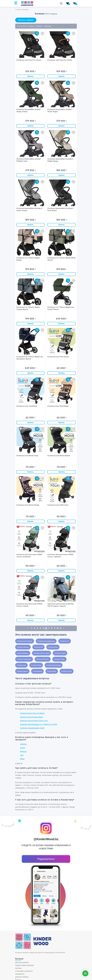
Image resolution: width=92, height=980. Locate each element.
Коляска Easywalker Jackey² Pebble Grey (29, 160)
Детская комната (22, 977)
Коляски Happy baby (24, 659)
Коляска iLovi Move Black (59, 456)
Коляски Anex (53, 647)
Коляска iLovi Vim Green (58, 357)
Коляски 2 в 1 (65, 641)
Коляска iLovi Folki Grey (58, 505)
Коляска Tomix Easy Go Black (32, 713)
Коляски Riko (52, 671)
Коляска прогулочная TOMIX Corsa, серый (29, 605)
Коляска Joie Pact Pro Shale (60, 60)
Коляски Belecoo (23, 653)
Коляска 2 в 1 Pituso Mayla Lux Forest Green (61, 308)
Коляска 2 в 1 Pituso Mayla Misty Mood (62, 259)
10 (58, 628)
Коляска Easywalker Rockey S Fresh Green (29, 209)
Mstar (22, 759)
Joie (22, 755)
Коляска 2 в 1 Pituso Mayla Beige (28, 259)
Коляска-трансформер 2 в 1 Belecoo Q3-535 (39, 724)
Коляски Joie (21, 665)
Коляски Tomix (67, 671)
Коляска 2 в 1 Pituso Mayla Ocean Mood (28, 308)
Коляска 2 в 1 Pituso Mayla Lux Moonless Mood (30, 358)
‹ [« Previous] (29, 628)
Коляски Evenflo (60, 653)
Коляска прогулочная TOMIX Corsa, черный (60, 556)
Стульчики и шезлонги (24, 971)
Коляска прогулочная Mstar (31, 717)
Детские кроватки (22, 962)
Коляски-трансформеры (46, 641)
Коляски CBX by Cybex (41, 653)
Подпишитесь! (46, 859)
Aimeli (23, 748)
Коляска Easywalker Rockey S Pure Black (60, 209)
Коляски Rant (37, 671)
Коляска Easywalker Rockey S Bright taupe (60, 160)
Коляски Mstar (36, 665)
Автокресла (20, 974)
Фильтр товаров (26, 20)
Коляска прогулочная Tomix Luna (34, 721)
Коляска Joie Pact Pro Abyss (29, 60)
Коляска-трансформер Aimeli (32, 728)
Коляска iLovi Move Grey (27, 456)
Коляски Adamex (23, 647)
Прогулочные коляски (25, 641)
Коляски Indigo (59, 659)
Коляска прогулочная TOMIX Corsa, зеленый (29, 556)
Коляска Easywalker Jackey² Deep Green (29, 111)
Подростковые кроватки (25, 965)
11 (60, 628)
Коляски (18, 968)
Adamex (23, 744)
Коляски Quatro (22, 671)
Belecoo (23, 751)
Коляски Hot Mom (43, 659)
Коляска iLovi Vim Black (27, 406)
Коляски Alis (38, 647)
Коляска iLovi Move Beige (28, 505)
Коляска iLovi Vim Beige (58, 406)
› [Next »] (63, 628)
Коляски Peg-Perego (54, 665)
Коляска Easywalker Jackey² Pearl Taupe (60, 111)
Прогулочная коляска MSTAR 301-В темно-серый (60, 605)
